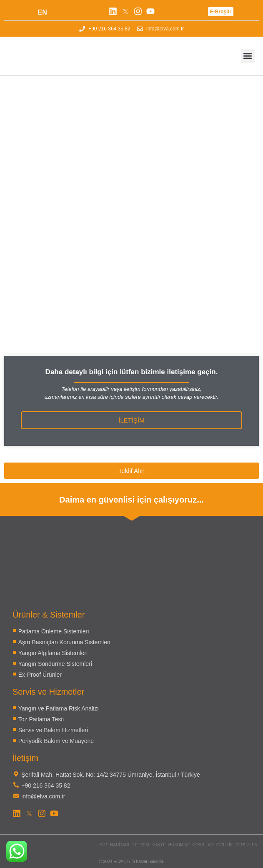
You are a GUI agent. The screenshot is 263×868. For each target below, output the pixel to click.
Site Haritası (114, 845)
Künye (158, 845)
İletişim (140, 845)
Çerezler (247, 845)
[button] (248, 56)
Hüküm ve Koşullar (191, 845)
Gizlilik (225, 845)
